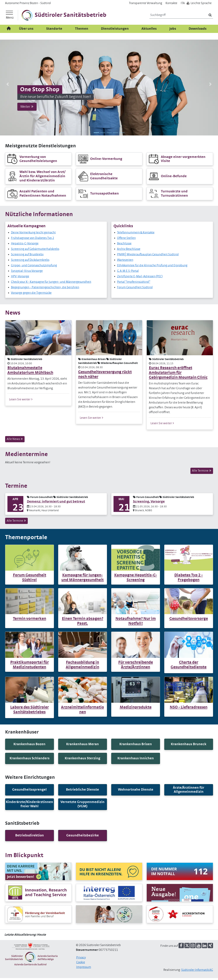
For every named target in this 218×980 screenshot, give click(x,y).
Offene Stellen (126, 240)
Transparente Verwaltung (146, 3)
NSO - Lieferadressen (189, 709)
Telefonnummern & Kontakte (136, 234)
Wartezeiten (125, 262)
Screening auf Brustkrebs (27, 256)
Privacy (81, 959)
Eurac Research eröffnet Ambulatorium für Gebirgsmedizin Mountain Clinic (178, 375)
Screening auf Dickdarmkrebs (30, 262)
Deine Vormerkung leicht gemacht (33, 234)
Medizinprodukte (136, 709)
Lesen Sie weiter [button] (21, 401)
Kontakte (171, 3)
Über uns (26, 31)
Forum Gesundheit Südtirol (135, 289)
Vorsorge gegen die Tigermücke (31, 295)
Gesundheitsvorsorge (189, 621)
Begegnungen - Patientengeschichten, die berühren (45, 289)
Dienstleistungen (115, 31)
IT (183, 3)
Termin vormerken (30, 621)
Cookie (81, 964)
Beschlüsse (124, 245)
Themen (82, 31)
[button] (8, 86)
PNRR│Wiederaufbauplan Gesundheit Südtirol (148, 256)
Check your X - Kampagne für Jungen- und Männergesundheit (51, 284)
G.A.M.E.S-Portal (128, 273)
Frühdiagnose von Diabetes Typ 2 (33, 240)
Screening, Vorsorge (149, 504)
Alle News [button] (15, 441)
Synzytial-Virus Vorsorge (27, 273)
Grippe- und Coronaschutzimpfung (34, 267)
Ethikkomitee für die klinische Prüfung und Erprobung (152, 267)
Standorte (54, 31)
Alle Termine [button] (202, 473)
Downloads (198, 31)
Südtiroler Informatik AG (197, 972)
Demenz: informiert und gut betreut (56, 504)
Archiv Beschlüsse (129, 251)
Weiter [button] (27, 109)
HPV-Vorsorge (20, 278)
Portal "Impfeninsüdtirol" (134, 284)
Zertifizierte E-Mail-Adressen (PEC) (140, 278)
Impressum (84, 969)
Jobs (173, 31)
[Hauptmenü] (10, 16)
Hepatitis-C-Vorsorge (25, 245)
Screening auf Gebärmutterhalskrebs (35, 251)
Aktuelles (149, 31)
